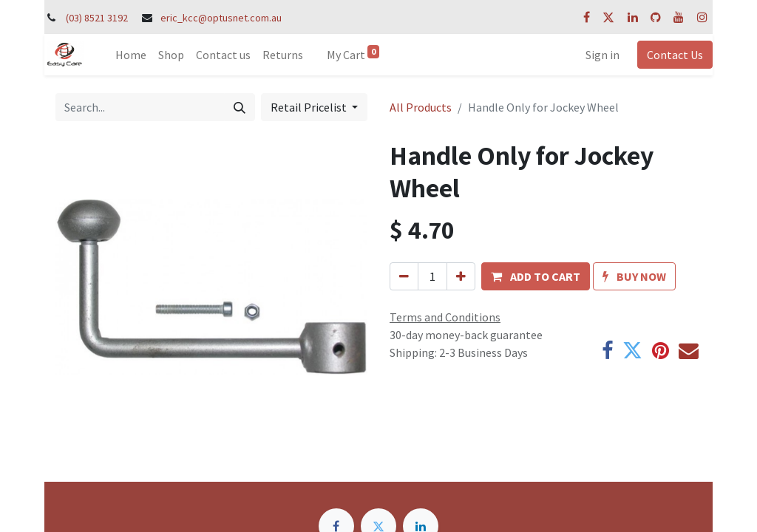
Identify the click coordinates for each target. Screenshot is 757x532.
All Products (421, 107)
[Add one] (461, 276)
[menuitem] (131, 55)
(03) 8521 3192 (97, 18)
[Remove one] (404, 276)
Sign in (602, 55)
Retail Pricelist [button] (310, 107)
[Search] (240, 107)
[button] (536, 276)
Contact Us (675, 55)
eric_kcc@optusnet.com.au (221, 18)
